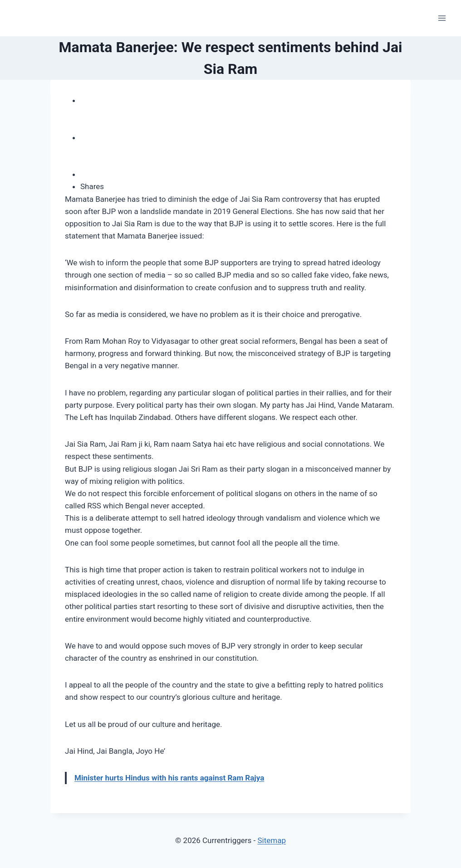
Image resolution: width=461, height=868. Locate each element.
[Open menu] (442, 18)
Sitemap (272, 840)
